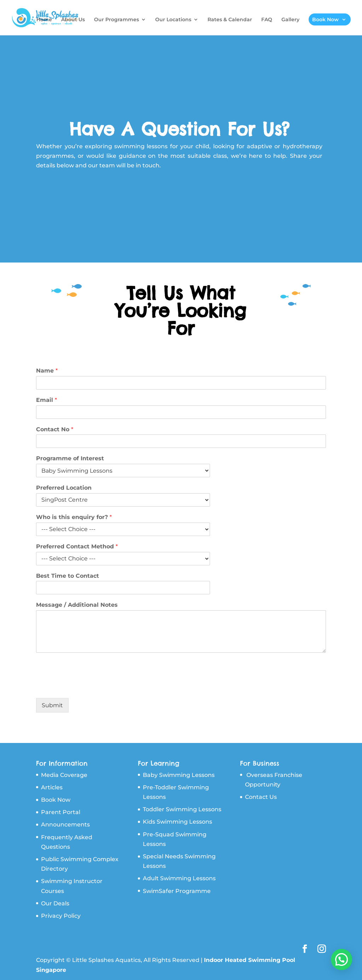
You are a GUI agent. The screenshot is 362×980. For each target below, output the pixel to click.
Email (46, 400)
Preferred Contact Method (77, 546)
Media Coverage (64, 775)
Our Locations (173, 20)
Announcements (65, 825)
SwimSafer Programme (177, 891)
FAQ (267, 20)
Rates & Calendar (230, 20)
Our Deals (55, 903)
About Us (73, 20)
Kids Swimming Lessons (177, 822)
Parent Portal (61, 812)
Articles (52, 787)
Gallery (290, 20)
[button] (341, 959)
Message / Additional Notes (77, 605)
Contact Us (261, 797)
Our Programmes (116, 20)
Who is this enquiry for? (74, 517)
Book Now (325, 19)
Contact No (55, 429)
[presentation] (90, 686)
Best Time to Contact (68, 576)
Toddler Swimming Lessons (182, 809)
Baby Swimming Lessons (179, 775)
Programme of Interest (70, 458)
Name (47, 371)
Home (44, 20)
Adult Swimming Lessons (179, 878)
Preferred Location (64, 488)
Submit (52, 705)
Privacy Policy (61, 916)
